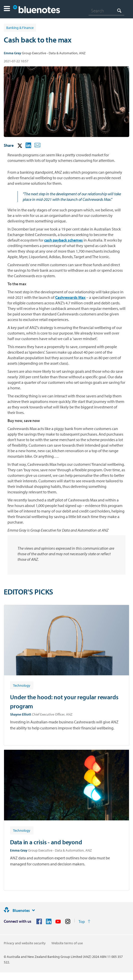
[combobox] (106, 11)
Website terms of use (67, 943)
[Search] (106, 11)
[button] (7, 9)
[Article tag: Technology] (22, 685)
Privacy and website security (25, 943)
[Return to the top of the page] (84, 921)
